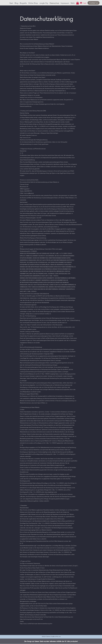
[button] (78, 3)
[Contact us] (94, 3)
